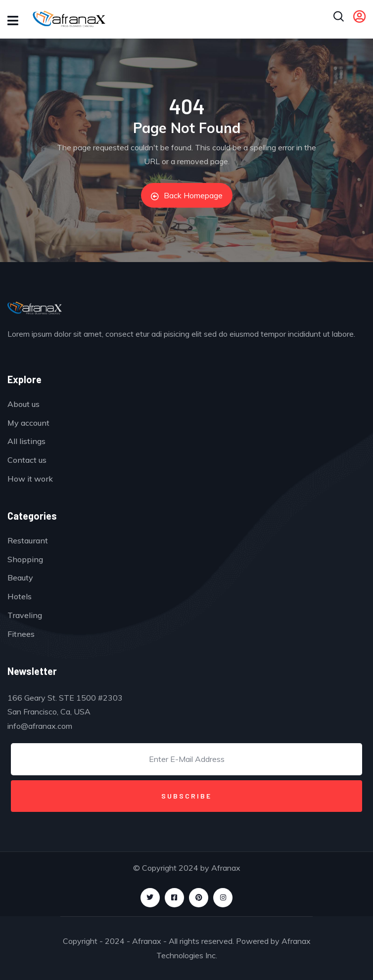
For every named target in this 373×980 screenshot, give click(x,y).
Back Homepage (187, 195)
